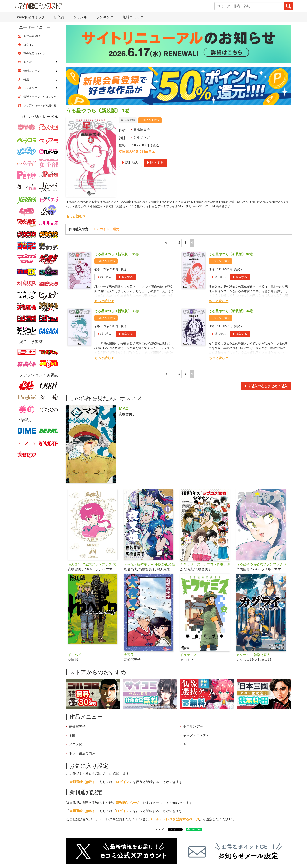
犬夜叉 (129, 606)
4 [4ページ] (192, 193)
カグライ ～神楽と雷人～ (255, 606)
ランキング (99, 846)
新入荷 (76, 846)
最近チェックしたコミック (190, 846)
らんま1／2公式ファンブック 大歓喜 (94, 515)
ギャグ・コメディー (198, 686)
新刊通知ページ (128, 753)
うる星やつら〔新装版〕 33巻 (117, 262)
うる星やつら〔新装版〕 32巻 (231, 205)
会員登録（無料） (83, 733)
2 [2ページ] (179, 193)
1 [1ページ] (173, 193)
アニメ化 (76, 695)
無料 (157, 846)
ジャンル (138, 846)
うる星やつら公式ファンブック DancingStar (263, 515)
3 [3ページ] (186, 193)
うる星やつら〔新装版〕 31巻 (117, 205)
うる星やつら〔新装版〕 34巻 (231, 262)
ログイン (123, 733)
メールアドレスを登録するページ (174, 770)
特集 (119, 846)
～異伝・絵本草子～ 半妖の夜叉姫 (149, 515)
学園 (72, 686)
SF (185, 695)
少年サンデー (143, 88)
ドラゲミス (188, 606)
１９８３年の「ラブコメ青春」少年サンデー (207, 515)
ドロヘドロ (76, 606)
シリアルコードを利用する (40, 56)
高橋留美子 (142, 80)
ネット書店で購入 (82, 704)
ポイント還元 (151, 71)
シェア (159, 780)
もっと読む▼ (76, 167)
